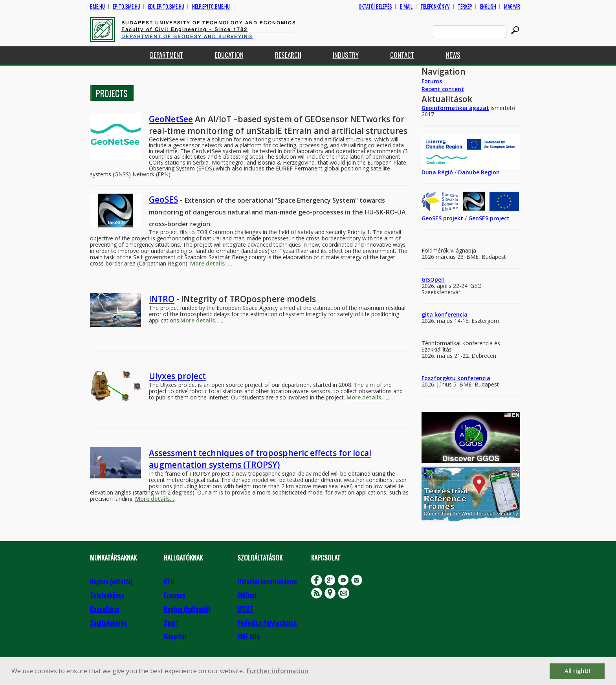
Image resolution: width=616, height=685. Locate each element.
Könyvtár (175, 636)
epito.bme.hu (126, 6)
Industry (346, 55)
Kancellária (104, 609)
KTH (169, 582)
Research (288, 55)
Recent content (443, 89)
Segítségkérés (108, 623)
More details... (200, 320)
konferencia (450, 314)
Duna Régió (437, 172)
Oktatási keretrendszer (267, 582)
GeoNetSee (171, 119)
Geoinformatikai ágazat (455, 108)
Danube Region (479, 172)
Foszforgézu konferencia (456, 378)
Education (229, 55)
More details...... (212, 263)
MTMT (245, 609)
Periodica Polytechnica (267, 623)
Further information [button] (278, 671)
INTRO (162, 299)
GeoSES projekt (442, 218)
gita (427, 314)
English (488, 6)
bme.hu (97, 6)
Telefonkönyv (435, 6)
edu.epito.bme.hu (166, 6)
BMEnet (247, 595)
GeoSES (163, 200)
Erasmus (175, 595)
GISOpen (433, 279)
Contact (402, 55)
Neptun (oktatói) (111, 582)
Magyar (512, 6)
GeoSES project (489, 218)
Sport (171, 623)
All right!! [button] (577, 671)
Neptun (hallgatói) (187, 609)
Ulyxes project (177, 376)
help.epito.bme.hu (211, 6)
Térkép (465, 6)
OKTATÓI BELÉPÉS (375, 6)
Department (167, 55)
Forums (432, 81)
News (453, 55)
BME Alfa (248, 636)
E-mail (406, 6)
